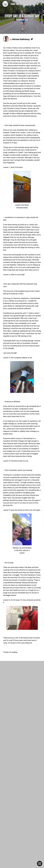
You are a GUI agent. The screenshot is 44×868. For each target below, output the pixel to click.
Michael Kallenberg (21, 39)
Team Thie (15, 4)
